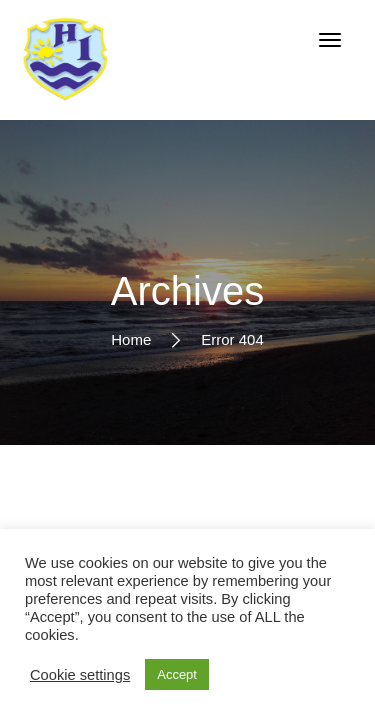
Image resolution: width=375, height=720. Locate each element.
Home (131, 338)
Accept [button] (177, 674)
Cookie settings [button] (80, 675)
